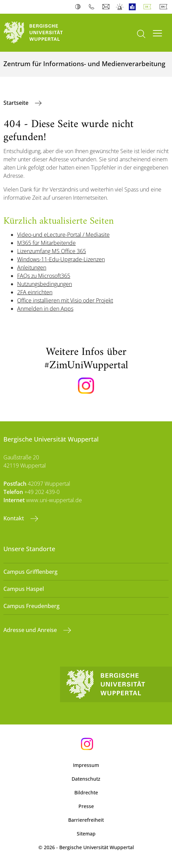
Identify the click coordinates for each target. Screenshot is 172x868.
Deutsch (149, 7)
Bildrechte (86, 792)
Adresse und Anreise (31, 630)
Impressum (86, 765)
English (165, 7)
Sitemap (86, 834)
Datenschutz (86, 779)
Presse (86, 806)
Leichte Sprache (134, 7)
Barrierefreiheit (86, 820)
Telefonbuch (93, 7)
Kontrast (79, 7)
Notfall (120, 7)
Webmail (107, 7)
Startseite (17, 103)
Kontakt (14, 518)
